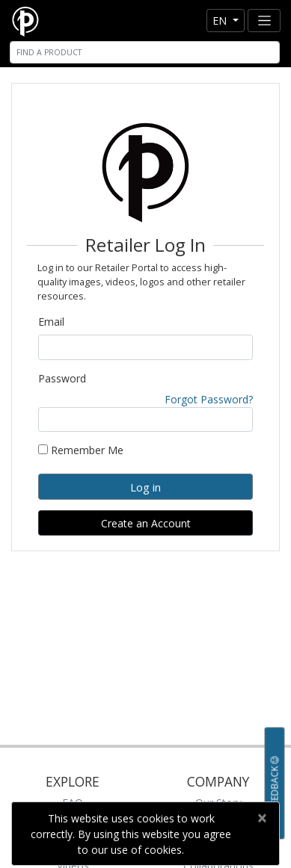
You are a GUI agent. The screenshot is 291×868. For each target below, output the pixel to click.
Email (51, 322)
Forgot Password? (209, 399)
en (221, 21)
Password (62, 378)
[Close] (261, 818)
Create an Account (146, 523)
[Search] (145, 52)
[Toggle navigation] (264, 21)
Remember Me (81, 450)
